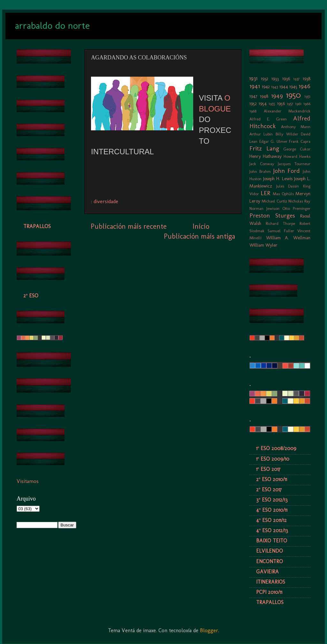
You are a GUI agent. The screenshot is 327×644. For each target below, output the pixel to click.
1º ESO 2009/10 (273, 459)
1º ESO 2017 (268, 469)
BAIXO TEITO (272, 541)
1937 (296, 79)
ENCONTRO (270, 561)
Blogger (209, 630)
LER (265, 193)
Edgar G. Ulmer (273, 141)
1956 (281, 103)
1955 (272, 104)
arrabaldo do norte (52, 26)
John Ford (287, 171)
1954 (263, 103)
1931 (253, 78)
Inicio (201, 226)
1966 (307, 104)
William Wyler (263, 245)
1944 (284, 87)
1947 (253, 96)
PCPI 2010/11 (269, 592)
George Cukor (297, 149)
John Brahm (260, 171)
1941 (255, 86)
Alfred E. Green (268, 119)
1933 (275, 79)
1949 (277, 96)
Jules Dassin (288, 186)
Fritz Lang (264, 148)
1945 (293, 87)
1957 (290, 104)
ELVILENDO (270, 551)
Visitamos (28, 481)
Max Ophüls (283, 194)
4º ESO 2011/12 (271, 520)
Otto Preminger (296, 208)
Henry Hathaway (266, 156)
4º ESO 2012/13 (272, 530)
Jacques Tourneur (294, 164)
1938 (307, 79)
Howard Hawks (297, 156)
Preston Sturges (272, 215)
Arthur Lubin (261, 134)
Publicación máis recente (129, 226)
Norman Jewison (264, 208)
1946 (304, 86)
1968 (253, 111)
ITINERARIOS (271, 582)
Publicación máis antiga (199, 236)
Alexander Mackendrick (287, 111)
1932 (265, 79)
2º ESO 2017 (269, 490)
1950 (293, 95)
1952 (253, 103)
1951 (307, 96)
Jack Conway (262, 164)
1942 (266, 87)
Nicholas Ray (299, 201)
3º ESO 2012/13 (272, 500)
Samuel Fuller (281, 231)
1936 (286, 79)
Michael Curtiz (274, 201)
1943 (274, 87)
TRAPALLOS (37, 226)
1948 (264, 96)
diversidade (106, 201)
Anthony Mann (296, 127)
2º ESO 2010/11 (272, 479)
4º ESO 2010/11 (272, 510)
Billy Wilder (287, 134)
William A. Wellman (288, 238)
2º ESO (31, 296)
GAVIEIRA (267, 572)
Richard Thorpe (280, 223)
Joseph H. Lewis (278, 179)
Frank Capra (300, 141)
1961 (298, 104)
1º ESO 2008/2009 (276, 448)
